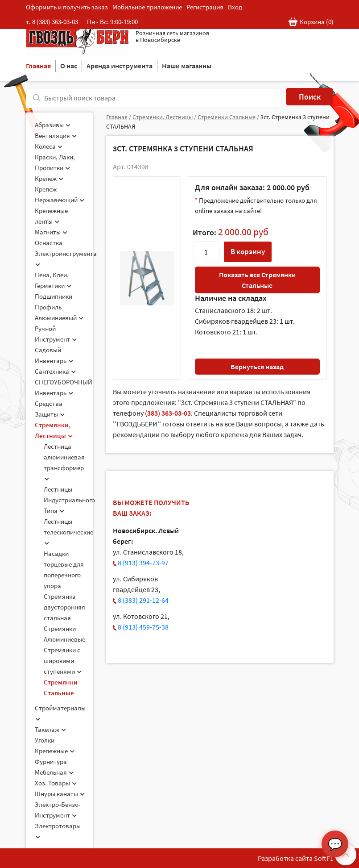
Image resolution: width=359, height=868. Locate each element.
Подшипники (54, 296)
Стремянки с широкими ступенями (63, 661)
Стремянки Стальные (227, 117)
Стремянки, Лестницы (163, 117)
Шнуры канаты (60, 794)
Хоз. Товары (56, 783)
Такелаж (50, 729)
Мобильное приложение (147, 7)
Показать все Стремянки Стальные (257, 280)
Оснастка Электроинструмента (66, 253)
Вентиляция (56, 136)
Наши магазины (187, 66)
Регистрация (205, 7)
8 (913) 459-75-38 (143, 627)
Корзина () (311, 22)
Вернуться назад (257, 367)
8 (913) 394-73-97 (143, 563)
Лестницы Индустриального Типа (69, 500)
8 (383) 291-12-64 (143, 600)
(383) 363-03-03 (168, 413)
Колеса (49, 146)
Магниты (51, 232)
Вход (235, 7)
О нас (69, 66)
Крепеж (49, 178)
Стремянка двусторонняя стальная (64, 607)
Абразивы (53, 125)
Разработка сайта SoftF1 (296, 858)
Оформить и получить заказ (67, 7)
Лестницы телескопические (68, 531)
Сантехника (55, 371)
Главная (38, 66)
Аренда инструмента (120, 66)
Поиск (310, 97)
